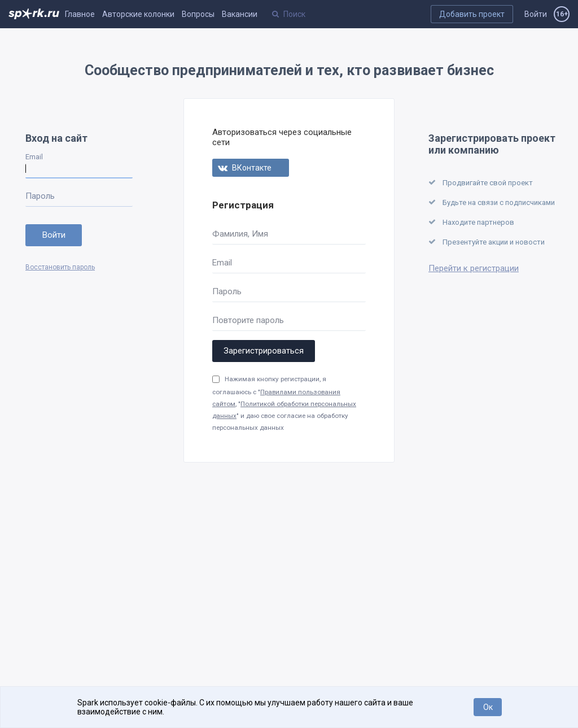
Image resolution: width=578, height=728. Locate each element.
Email (34, 157)
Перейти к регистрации (474, 268)
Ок (488, 707)
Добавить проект (472, 14)
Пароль (40, 196)
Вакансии (240, 14)
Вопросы (198, 14)
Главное (80, 14)
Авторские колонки (138, 14)
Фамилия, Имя (240, 234)
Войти (536, 14)
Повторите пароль (248, 320)
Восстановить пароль (60, 267)
